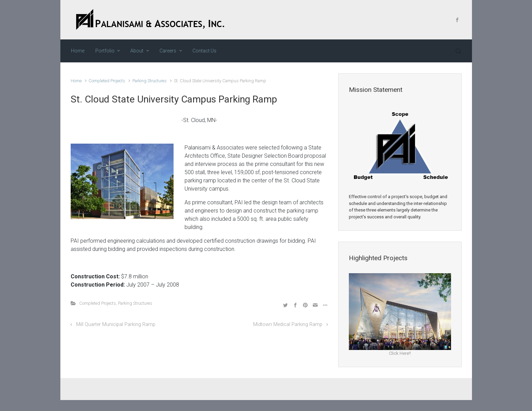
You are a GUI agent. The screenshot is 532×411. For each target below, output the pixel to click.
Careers (168, 51)
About (137, 51)
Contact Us (204, 51)
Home (78, 51)
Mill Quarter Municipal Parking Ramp (116, 324)
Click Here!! (400, 353)
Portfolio (105, 51)
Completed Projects (107, 81)
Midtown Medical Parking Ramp (288, 324)
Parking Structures (150, 81)
